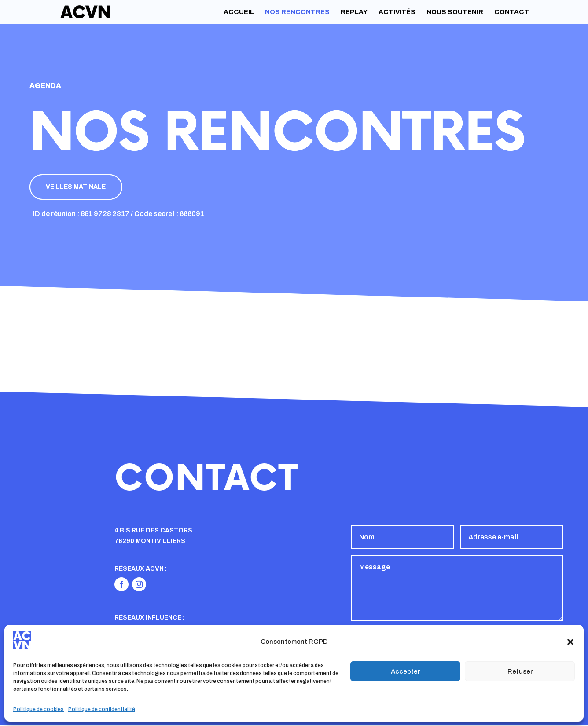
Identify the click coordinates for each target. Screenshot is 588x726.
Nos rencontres (297, 12)
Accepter (405, 671)
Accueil (239, 12)
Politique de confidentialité (102, 709)
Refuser (520, 671)
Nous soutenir (455, 12)
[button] (570, 642)
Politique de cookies (39, 709)
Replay (354, 12)
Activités (397, 12)
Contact (512, 12)
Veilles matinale (78, 187)
